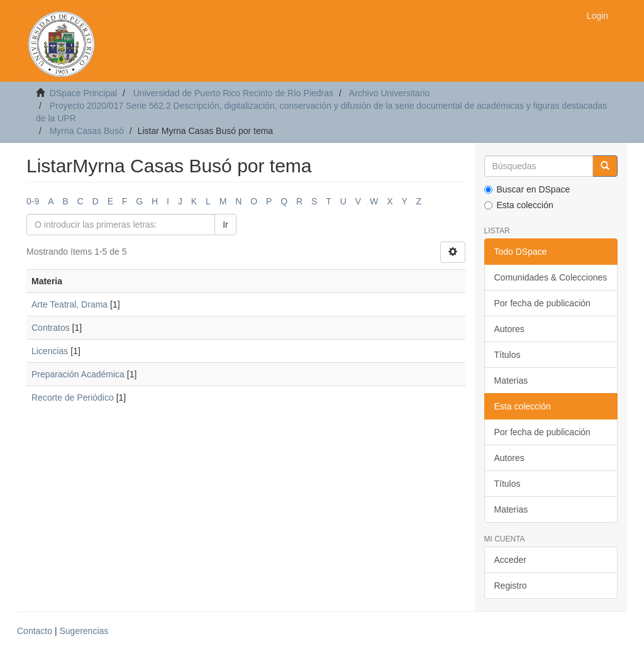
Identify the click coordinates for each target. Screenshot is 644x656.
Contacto (35, 631)
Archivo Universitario (389, 93)
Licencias (50, 351)
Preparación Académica (78, 374)
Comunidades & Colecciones (551, 277)
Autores (509, 329)
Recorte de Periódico (73, 397)
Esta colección (519, 205)
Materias (511, 381)
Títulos (508, 355)
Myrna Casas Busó (87, 131)
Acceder (510, 560)
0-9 (33, 201)
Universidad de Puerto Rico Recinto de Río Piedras (233, 93)
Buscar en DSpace (527, 189)
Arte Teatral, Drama (69, 304)
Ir (225, 225)
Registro (511, 586)
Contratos (51, 328)
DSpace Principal (83, 93)
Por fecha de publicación (542, 303)
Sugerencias (84, 631)
